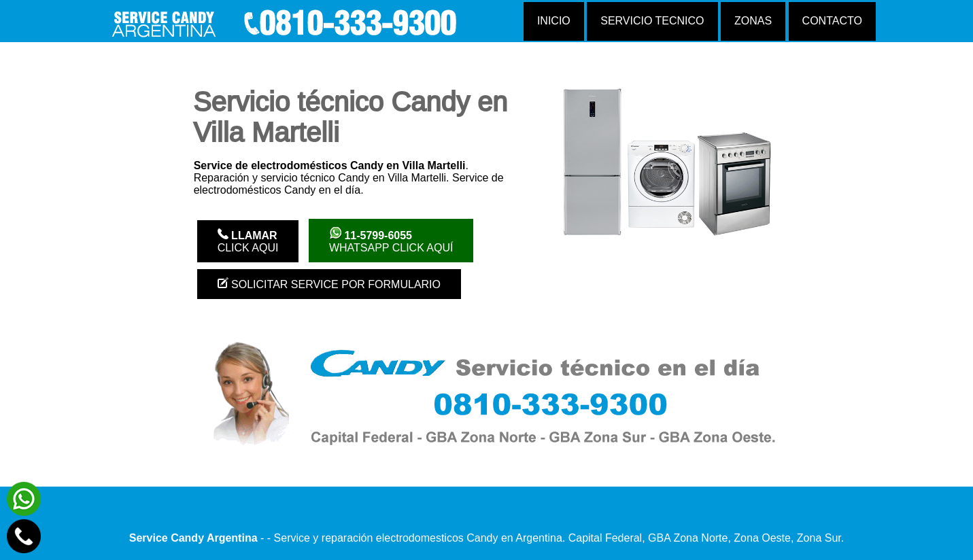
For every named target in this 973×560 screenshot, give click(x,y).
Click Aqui (248, 241)
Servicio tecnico (652, 21)
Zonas (753, 21)
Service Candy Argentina (193, 538)
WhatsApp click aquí (391, 240)
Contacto (832, 21)
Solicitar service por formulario (329, 284)
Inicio (554, 21)
